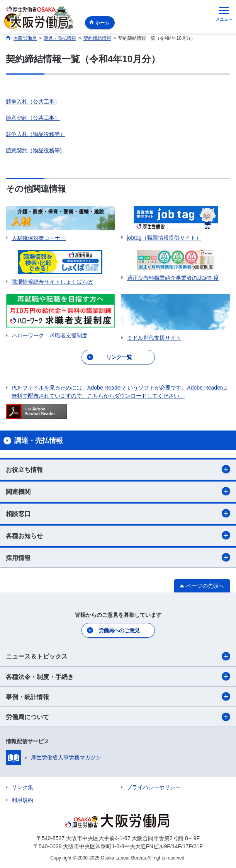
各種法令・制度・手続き (118, 676)
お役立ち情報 (118, 469)
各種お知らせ (118, 535)
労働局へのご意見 (119, 630)
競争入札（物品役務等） (36, 134)
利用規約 (22, 800)
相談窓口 (118, 513)
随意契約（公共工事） (33, 118)
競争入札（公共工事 (30, 102)
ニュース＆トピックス (118, 656)
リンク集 (22, 787)
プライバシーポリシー (154, 787)
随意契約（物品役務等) (34, 150)
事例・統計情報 (118, 696)
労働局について (118, 717)
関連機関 (118, 491)
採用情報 (118, 557)
